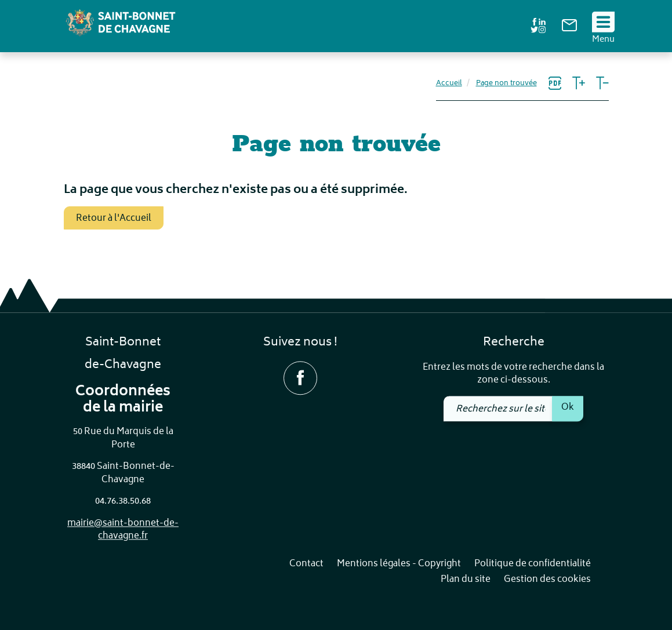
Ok (568, 407)
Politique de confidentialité (533, 564)
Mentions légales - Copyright (399, 564)
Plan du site (466, 580)
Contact (306, 564)
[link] (569, 29)
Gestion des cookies (547, 580)
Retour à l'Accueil (114, 219)
